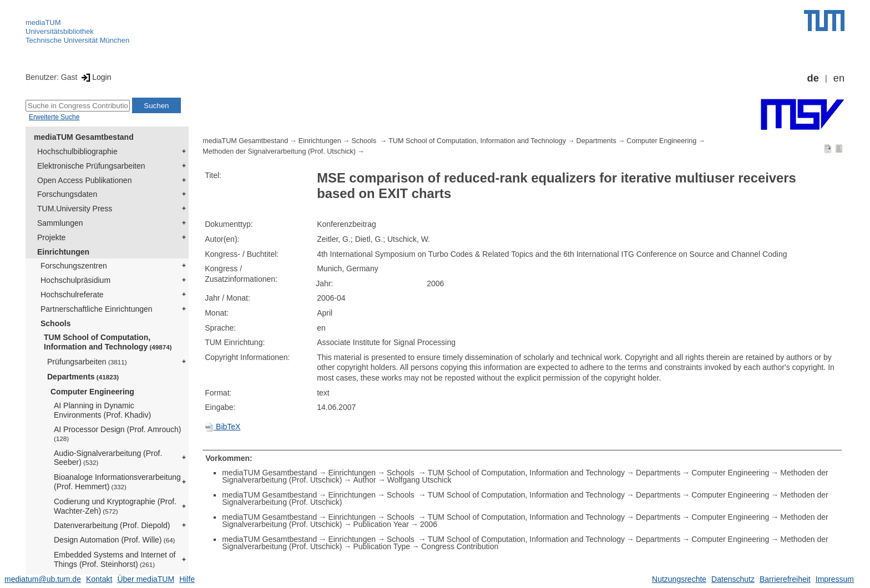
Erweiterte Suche (54, 117)
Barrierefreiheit (785, 579)
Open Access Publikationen (84, 180)
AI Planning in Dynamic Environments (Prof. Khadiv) (102, 410)
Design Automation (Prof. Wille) (115, 540)
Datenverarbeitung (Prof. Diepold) (112, 525)
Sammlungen (60, 223)
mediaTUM (43, 22)
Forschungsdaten (67, 194)
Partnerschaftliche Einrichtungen (97, 309)
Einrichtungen (63, 252)
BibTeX (222, 427)
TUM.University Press (75, 209)
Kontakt (99, 579)
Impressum (835, 579)
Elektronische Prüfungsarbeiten (91, 166)
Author (365, 480)
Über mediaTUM (146, 579)
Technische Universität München (77, 40)
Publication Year (381, 524)
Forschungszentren (74, 266)
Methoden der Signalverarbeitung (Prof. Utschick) (279, 151)
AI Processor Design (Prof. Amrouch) (118, 434)
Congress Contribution (460, 546)
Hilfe (187, 579)
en (839, 78)
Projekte (51, 237)
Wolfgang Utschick (419, 480)
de (813, 78)
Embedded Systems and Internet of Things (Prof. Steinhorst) (115, 559)
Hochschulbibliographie (77, 151)
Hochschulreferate (72, 295)
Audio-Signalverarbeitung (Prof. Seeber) (108, 458)
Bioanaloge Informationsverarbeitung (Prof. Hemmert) (117, 482)
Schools (55, 323)
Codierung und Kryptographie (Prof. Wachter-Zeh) (115, 506)
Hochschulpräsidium (75, 280)
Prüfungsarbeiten (87, 362)
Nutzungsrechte (679, 579)
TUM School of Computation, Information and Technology (108, 342)
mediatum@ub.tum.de (43, 579)
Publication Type (382, 546)
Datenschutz (733, 579)
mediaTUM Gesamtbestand (84, 137)
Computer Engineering (92, 392)
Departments (83, 377)
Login (95, 77)
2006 (429, 524)
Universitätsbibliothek (60, 31)
